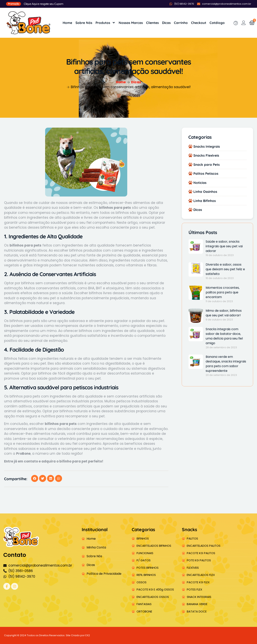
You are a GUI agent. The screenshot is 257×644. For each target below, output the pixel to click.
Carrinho (181, 23)
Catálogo (217, 23)
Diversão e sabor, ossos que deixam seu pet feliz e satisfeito (225, 269)
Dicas (166, 23)
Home (67, 23)
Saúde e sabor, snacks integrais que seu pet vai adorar (224, 246)
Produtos (105, 23)
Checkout (199, 23)
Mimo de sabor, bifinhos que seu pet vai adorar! (224, 313)
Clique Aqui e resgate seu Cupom (43, 4)
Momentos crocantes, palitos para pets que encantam (223, 292)
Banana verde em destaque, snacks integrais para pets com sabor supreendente (226, 364)
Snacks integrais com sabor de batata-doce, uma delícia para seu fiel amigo (224, 336)
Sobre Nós (84, 23)
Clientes (152, 23)
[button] (35, 478)
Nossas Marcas (131, 23)
